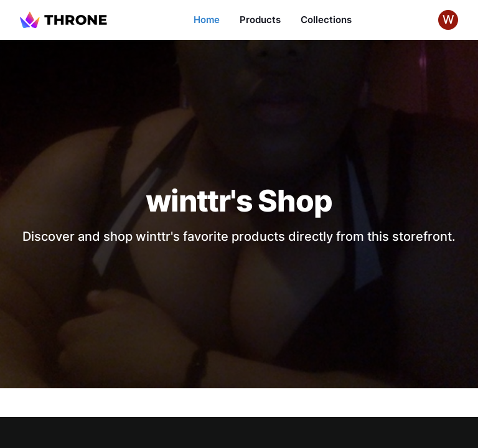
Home (207, 20)
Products (260, 20)
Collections (326, 20)
